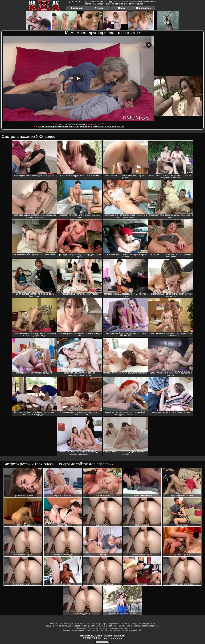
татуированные (84, 127)
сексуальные (100, 127)
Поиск (122, 8)
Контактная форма (91, 635)
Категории (77, 8)
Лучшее (99, 8)
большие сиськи (116, 127)
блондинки (53, 127)
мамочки (42, 127)
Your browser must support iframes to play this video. (78, 79)
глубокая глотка (67, 127)
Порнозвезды (144, 8)
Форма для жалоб (115, 635)
